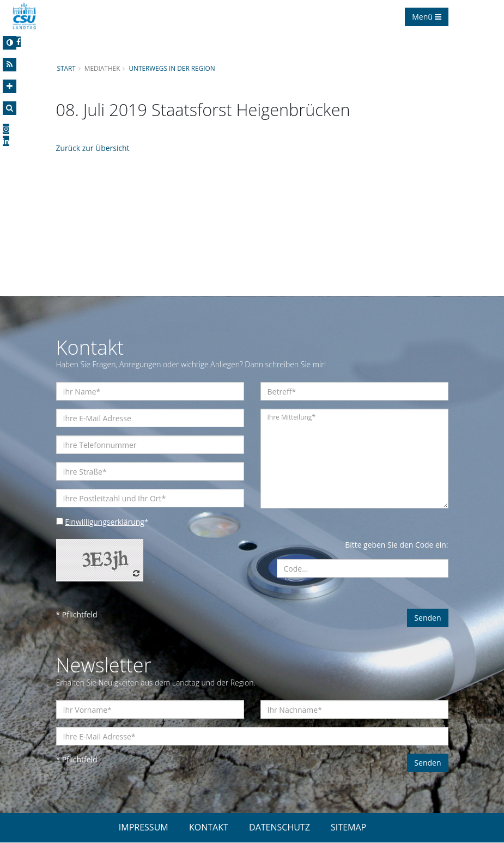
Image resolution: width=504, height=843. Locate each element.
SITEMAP (348, 828)
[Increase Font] (10, 86)
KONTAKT (209, 828)
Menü (426, 17)
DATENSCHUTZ (280, 828)
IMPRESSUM (144, 828)
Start (66, 68)
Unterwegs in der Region (172, 68)
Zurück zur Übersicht (93, 148)
